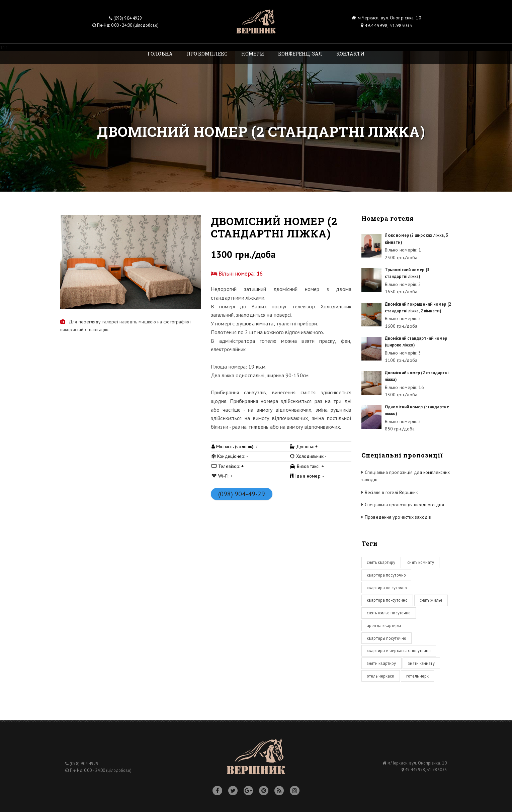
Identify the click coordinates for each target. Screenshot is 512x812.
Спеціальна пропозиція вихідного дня (404, 505)
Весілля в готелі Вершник (391, 492)
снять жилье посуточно (389, 613)
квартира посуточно (386, 575)
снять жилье (431, 600)
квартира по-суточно (387, 600)
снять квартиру (381, 562)
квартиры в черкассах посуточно (399, 650)
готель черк (417, 676)
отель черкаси (380, 676)
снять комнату (420, 562)
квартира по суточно (387, 588)
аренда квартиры (384, 625)
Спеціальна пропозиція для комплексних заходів (406, 476)
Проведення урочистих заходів (398, 517)
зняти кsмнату (421, 663)
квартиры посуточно (387, 638)
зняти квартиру (381, 663)
